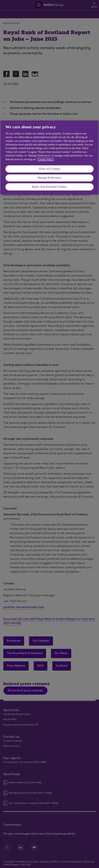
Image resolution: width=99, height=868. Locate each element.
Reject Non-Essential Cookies (49, 187)
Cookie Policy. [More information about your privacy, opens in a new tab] (46, 159)
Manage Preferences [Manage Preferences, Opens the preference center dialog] (49, 178)
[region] (49, 158)
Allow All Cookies (50, 169)
